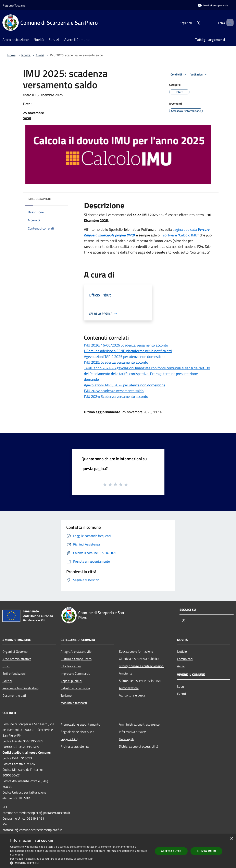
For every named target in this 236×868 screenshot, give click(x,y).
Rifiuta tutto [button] (206, 851)
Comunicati (185, 659)
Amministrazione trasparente (139, 724)
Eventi (182, 694)
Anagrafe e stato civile (76, 652)
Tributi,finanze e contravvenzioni (142, 666)
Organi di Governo (15, 652)
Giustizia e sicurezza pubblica (139, 659)
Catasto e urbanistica (75, 688)
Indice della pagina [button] (40, 199)
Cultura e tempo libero (76, 659)
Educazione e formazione (136, 651)
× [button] (231, 839)
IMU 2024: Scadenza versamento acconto (116, 396)
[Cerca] (229, 23)
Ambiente (126, 673)
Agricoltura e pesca (132, 695)
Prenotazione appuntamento (80, 724)
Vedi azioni (200, 75)
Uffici (6, 666)
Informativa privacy (132, 732)
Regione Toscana (14, 5)
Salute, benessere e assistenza (140, 681)
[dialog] (118, 851)
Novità (26, 55)
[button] (80, 863)
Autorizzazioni (129, 688)
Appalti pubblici (71, 681)
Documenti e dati (14, 695)
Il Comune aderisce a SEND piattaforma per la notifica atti (128, 351)
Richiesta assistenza (75, 746)
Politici (7, 681)
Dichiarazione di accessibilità (139, 746)
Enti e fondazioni (14, 673)
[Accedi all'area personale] (213, 5)
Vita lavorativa (71, 666)
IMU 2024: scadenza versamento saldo (114, 391)
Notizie (182, 652)
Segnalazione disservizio (77, 732)
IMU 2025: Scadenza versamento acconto (116, 362)
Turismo (66, 695)
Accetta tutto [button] (171, 851)
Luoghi (182, 686)
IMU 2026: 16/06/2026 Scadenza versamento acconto (126, 345)
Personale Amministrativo (20, 688)
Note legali (126, 739)
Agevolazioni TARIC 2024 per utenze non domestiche (125, 385)
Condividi (179, 75)
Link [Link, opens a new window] (91, 859)
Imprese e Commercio (75, 673)
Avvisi (40, 55)
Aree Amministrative (17, 659)
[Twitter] (192, 22)
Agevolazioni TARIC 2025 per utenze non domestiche (125, 357)
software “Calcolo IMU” (181, 235)
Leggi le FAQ (69, 739)
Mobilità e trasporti (74, 703)
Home (11, 55)
